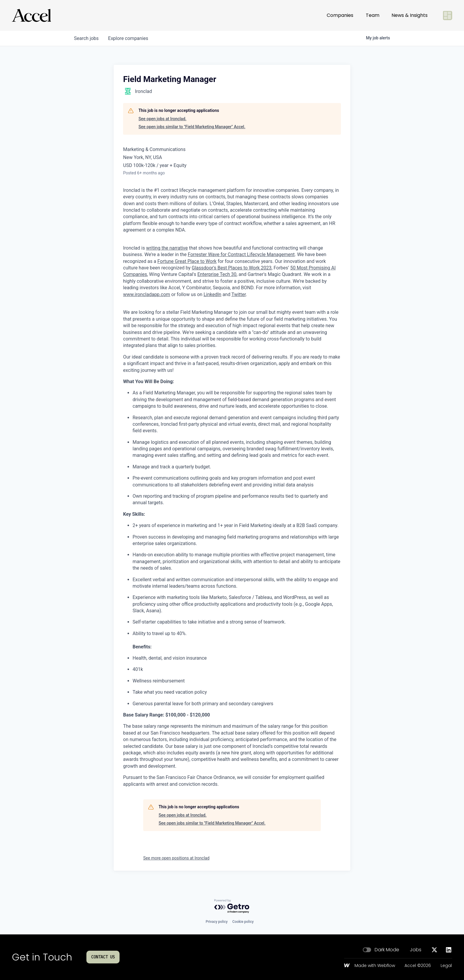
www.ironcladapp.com (147, 294)
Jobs (416, 950)
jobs (86, 38)
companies (128, 38)
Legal (446, 966)
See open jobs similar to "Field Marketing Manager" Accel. (192, 127)
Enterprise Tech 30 (217, 274)
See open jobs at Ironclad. (162, 119)
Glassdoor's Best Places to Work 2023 (232, 268)
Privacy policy (217, 922)
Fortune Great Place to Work (187, 261)
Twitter (239, 294)
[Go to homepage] (31, 15)
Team (373, 15)
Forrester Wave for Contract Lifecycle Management (241, 254)
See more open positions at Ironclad (176, 858)
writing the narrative (167, 248)
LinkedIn (212, 294)
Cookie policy (243, 922)
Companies (340, 15)
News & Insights (410, 15)
